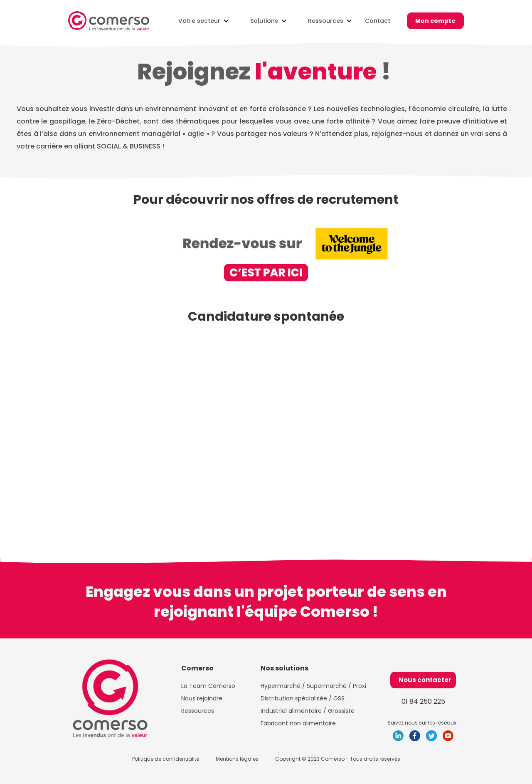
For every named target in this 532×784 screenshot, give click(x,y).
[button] (202, 21)
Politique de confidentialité (166, 759)
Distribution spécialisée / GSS (303, 698)
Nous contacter (425, 680)
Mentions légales (237, 759)
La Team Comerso (208, 686)
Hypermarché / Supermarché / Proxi (313, 686)
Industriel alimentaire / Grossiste (308, 711)
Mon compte (435, 21)
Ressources (198, 711)
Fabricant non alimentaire (300, 723)
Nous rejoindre (202, 698)
